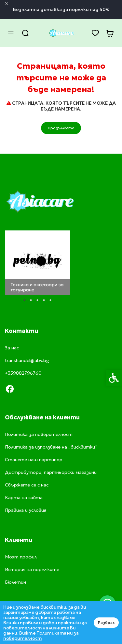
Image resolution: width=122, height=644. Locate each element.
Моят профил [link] (21, 557)
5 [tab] (50, 300)
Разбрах (106, 622)
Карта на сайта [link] (24, 498)
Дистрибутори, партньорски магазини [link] (51, 472)
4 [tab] (44, 300)
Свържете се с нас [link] (27, 485)
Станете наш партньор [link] (34, 460)
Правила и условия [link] (26, 510)
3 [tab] (37, 300)
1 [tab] (24, 300)
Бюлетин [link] (15, 582)
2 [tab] (31, 300)
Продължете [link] (61, 128)
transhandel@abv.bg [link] (27, 360)
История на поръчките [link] (32, 569)
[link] (61, 33)
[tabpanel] (37, 263)
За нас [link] (12, 348)
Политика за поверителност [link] (39, 434)
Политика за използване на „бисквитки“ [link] (51, 447)
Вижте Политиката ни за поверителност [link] (41, 636)
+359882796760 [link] (23, 373)
